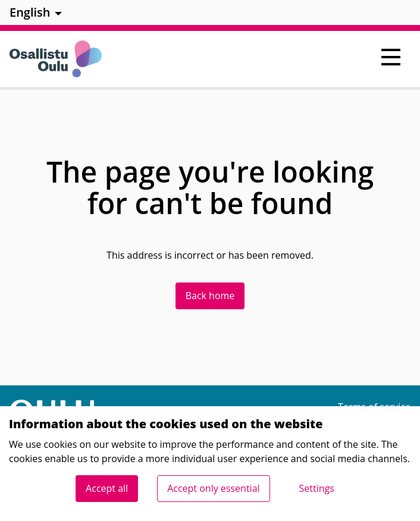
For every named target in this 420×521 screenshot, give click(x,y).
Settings (317, 488)
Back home (210, 296)
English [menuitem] (30, 12)
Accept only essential (213, 488)
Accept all (107, 488)
